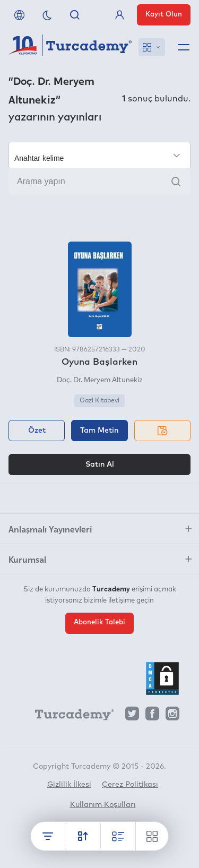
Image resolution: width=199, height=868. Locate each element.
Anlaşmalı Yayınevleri (50, 529)
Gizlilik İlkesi (69, 785)
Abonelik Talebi (99, 622)
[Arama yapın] (99, 182)
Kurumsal (27, 559)
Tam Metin (99, 431)
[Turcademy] (70, 716)
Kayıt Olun (164, 15)
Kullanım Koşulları (103, 805)
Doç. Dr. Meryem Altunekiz (100, 380)
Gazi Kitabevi (99, 401)
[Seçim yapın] (99, 155)
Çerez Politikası (130, 785)
